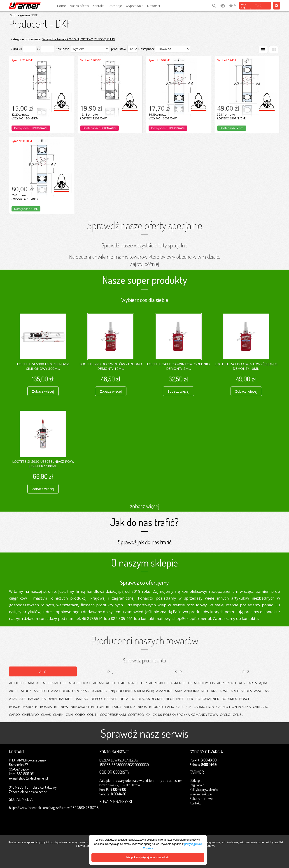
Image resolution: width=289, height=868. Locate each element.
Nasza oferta (79, 6)
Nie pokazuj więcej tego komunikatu (148, 857)
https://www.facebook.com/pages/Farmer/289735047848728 (54, 808)
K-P (178, 671)
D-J (111, 671)
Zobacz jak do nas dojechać (28, 792)
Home (61, 6)
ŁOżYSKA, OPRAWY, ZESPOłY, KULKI (91, 39)
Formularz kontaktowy (41, 787)
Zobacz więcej (43, 391)
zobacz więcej (145, 506)
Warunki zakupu (201, 794)
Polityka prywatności (204, 790)
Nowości (153, 6)
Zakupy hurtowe (201, 799)
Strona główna (20, 15)
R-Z (246, 671)
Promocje (115, 6)
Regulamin (197, 785)
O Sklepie (196, 780)
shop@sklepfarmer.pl (33, 778)
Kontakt (98, 6)
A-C (43, 671)
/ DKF (34, 15)
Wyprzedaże (134, 6)
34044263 (16, 787)
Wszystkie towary (55, 39)
